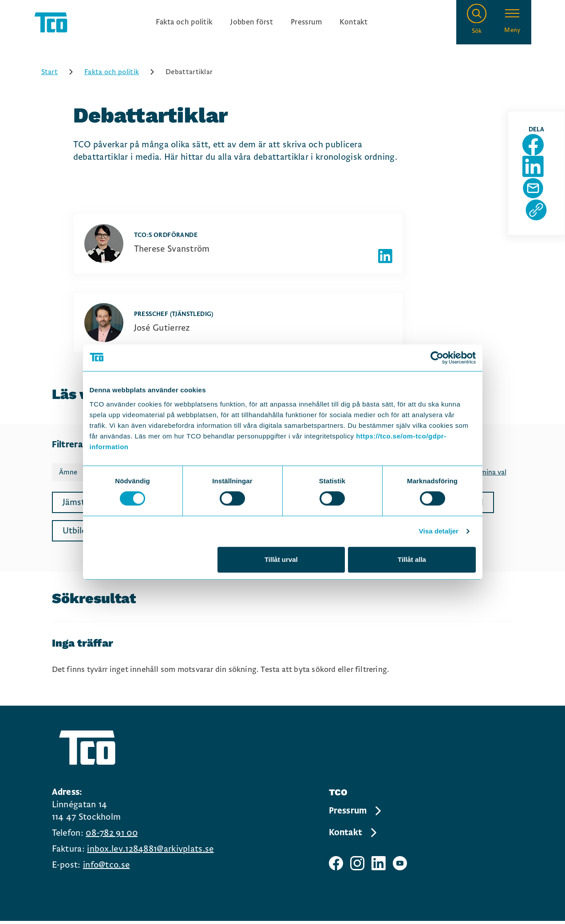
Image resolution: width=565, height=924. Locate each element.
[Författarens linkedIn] (385, 261)
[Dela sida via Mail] (540, 213)
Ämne (68, 478)
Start (60, 77)
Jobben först (252, 25)
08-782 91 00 (112, 838)
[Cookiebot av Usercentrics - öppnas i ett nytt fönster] (437, 358)
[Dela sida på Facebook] (540, 157)
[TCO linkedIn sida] (379, 868)
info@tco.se (106, 870)
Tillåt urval (281, 559)
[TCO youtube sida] (400, 868)
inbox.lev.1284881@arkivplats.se (150, 854)
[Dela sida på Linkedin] (540, 185)
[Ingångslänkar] (262, 25)
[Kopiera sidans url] (540, 242)
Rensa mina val (483, 478)
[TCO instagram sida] (357, 868)
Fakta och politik (176, 25)
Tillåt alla (412, 559)
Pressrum (313, 25)
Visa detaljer (439, 531)
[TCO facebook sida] (336, 868)
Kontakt (365, 25)
